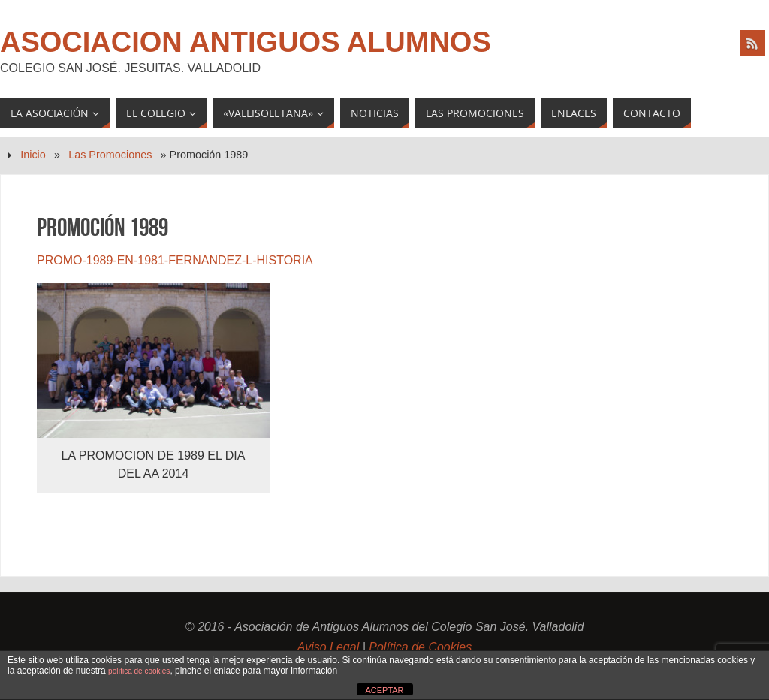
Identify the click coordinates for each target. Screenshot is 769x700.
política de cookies (139, 671)
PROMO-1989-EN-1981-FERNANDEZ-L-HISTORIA (175, 260)
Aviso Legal (328, 647)
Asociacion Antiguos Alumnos (246, 42)
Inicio (33, 155)
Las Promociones (110, 155)
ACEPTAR (384, 690)
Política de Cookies (420, 647)
